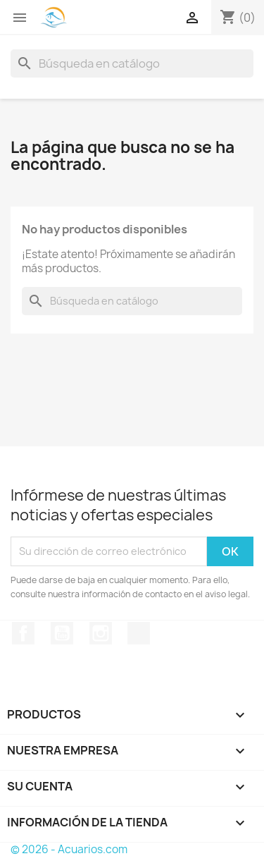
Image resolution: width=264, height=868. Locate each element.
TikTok (139, 633)
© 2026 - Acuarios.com (69, 849)
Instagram (101, 633)
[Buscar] (132, 63)
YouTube (62, 633)
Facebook (23, 633)
